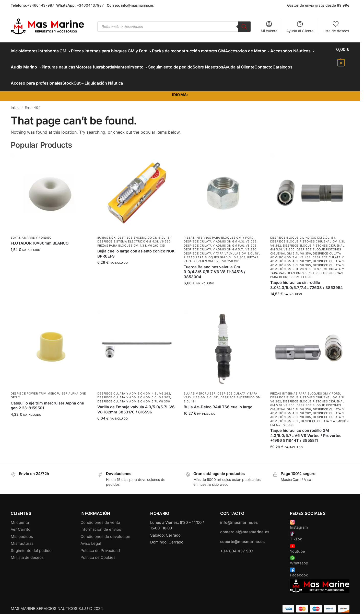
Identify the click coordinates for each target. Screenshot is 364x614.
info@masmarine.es (137, 5)
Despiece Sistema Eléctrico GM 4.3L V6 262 (134, 233)
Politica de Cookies (98, 549)
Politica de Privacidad (100, 542)
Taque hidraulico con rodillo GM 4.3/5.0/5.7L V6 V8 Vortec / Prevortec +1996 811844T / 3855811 (306, 427)
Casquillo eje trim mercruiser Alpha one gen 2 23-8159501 (47, 397)
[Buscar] (244, 27)
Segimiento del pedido (31, 542)
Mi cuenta (269, 27)
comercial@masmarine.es (245, 523)
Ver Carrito (21, 521)
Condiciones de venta (100, 514)
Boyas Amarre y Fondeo (31, 229)
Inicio (15, 99)
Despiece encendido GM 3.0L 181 (144, 229)
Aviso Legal (91, 535)
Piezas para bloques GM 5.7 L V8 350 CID (221, 251)
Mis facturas (22, 535)
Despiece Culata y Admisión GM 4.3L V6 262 (220, 233)
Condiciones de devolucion (105, 528)
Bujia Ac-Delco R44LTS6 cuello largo (218, 398)
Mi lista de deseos (27, 549)
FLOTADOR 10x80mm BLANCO (40, 235)
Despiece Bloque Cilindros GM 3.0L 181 (303, 229)
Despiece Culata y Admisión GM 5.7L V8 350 (220, 241)
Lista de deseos (336, 27)
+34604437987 (41, 5)
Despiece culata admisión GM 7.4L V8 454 (306, 247)
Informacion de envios (101, 521)
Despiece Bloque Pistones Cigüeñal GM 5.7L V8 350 (306, 243)
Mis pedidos (22, 528)
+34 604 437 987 (237, 542)
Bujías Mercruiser (200, 385)
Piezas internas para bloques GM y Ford (219, 229)
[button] (343, 56)
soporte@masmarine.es (242, 533)
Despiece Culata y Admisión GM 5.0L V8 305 (220, 237)
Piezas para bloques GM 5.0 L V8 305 (215, 249)
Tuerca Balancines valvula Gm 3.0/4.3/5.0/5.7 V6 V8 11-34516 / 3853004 (215, 263)
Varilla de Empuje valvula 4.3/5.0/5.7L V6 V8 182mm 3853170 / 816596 (136, 401)
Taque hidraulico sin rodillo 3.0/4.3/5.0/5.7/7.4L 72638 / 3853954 (307, 277)
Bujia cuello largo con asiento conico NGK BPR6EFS (136, 245)
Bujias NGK (107, 229)
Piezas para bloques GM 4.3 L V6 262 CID (131, 237)
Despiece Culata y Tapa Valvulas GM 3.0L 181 (221, 245)
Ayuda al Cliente (300, 27)
